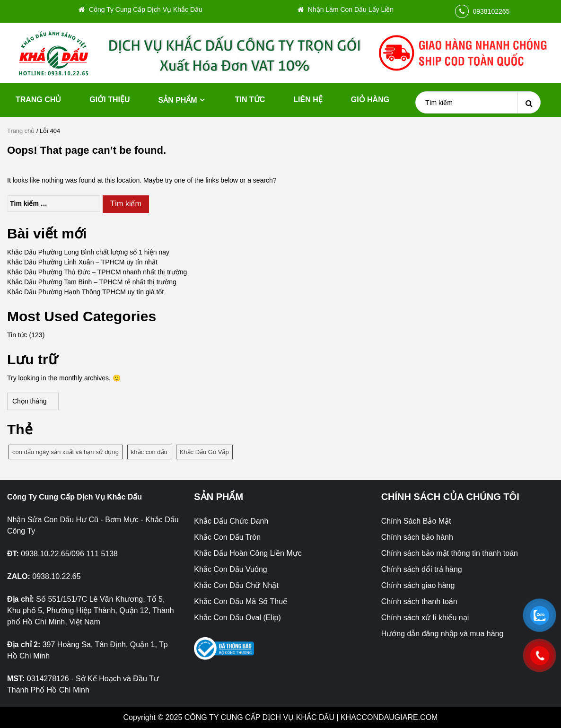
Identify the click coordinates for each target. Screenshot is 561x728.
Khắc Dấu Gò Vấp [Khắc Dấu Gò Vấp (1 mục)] (204, 452)
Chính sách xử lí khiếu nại (425, 618)
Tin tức (250, 100)
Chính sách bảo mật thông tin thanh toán (450, 553)
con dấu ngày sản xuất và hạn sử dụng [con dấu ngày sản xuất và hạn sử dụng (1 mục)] (66, 452)
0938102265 (491, 11)
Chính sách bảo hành (417, 537)
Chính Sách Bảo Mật (416, 521)
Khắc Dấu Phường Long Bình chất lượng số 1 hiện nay (88, 252)
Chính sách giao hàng (418, 585)
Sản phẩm (177, 100)
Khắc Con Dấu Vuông (230, 569)
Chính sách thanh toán (419, 601)
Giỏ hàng (370, 100)
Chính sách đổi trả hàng (422, 569)
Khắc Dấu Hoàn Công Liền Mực (248, 553)
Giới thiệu (110, 100)
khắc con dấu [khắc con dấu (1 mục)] (149, 452)
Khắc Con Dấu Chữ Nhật (236, 585)
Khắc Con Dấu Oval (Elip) (237, 618)
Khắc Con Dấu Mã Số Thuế (241, 601)
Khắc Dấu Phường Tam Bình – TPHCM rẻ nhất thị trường (92, 282)
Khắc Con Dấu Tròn (227, 537)
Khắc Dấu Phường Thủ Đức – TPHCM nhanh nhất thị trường (97, 272)
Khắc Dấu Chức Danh (231, 521)
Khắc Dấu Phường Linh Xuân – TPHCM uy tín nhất (82, 262)
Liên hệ (308, 100)
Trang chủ (38, 100)
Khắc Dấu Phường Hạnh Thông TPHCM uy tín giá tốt (85, 292)
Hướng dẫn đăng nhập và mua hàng (443, 634)
